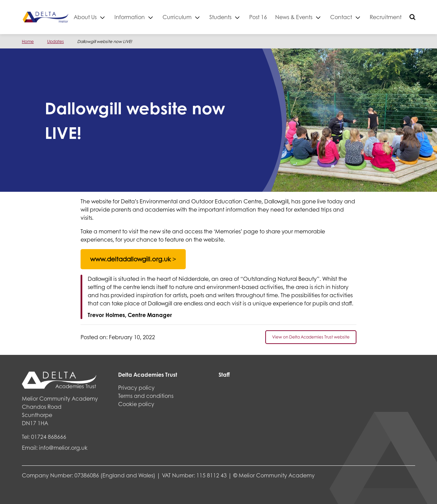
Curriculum (198, 17)
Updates (55, 41)
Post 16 (279, 17)
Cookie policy (136, 404)
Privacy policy (136, 387)
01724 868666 (49, 437)
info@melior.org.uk (63, 448)
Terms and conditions (146, 396)
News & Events (315, 17)
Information (150, 17)
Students (241, 17)
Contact (362, 17)
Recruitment (406, 17)
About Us (106, 17)
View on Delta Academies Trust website (311, 337)
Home (28, 41)
